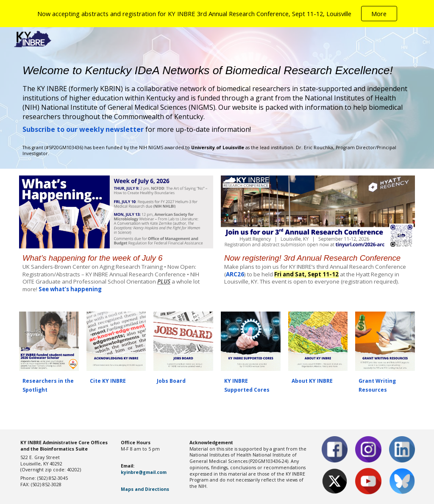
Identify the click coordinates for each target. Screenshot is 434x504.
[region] (217, 14)
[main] (217, 99)
